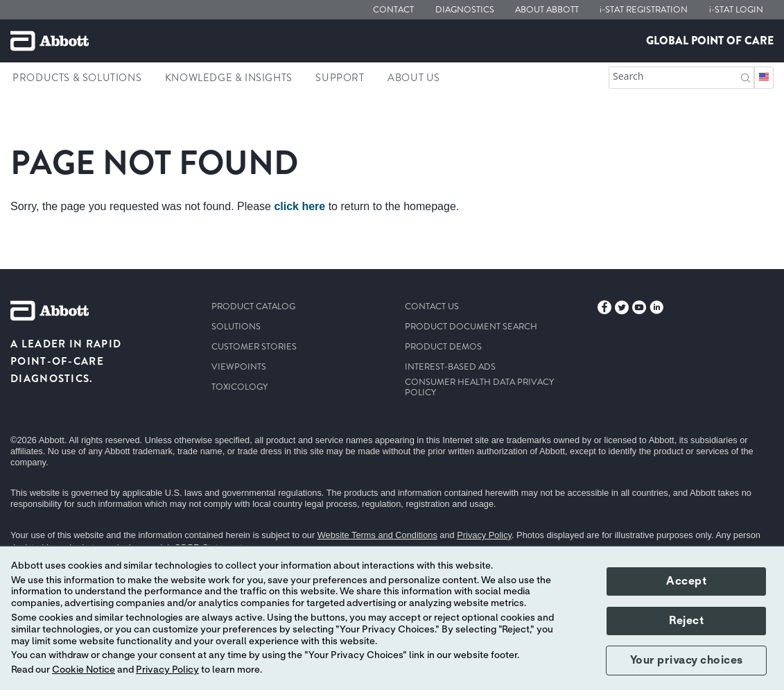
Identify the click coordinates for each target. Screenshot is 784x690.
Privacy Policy (484, 535)
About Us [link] (414, 78)
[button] (746, 77)
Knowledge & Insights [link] (229, 78)
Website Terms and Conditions (377, 535)
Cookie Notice (84, 670)
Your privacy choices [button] (687, 660)
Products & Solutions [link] (77, 78)
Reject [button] (686, 621)
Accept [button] (686, 581)
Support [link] (340, 78)
